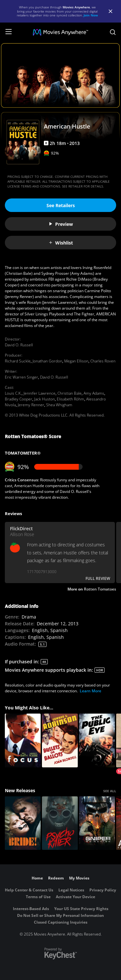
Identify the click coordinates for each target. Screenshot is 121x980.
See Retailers (61, 205)
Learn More (91, 691)
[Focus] (23, 740)
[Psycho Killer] (60, 823)
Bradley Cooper (19, 399)
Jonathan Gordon (47, 361)
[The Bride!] (23, 823)
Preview (61, 224)
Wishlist (61, 243)
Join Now (91, 15)
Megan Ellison (76, 361)
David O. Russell (19, 345)
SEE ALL (110, 791)
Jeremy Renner (31, 405)
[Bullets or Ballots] (60, 740)
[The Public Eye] (97, 740)
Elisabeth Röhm (71, 399)
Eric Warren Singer (21, 377)
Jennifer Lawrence (40, 393)
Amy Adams (94, 393)
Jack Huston (45, 399)
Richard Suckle (18, 361)
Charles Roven (103, 361)
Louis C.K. (13, 393)
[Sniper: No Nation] (97, 823)
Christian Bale (70, 393)
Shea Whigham (59, 405)
